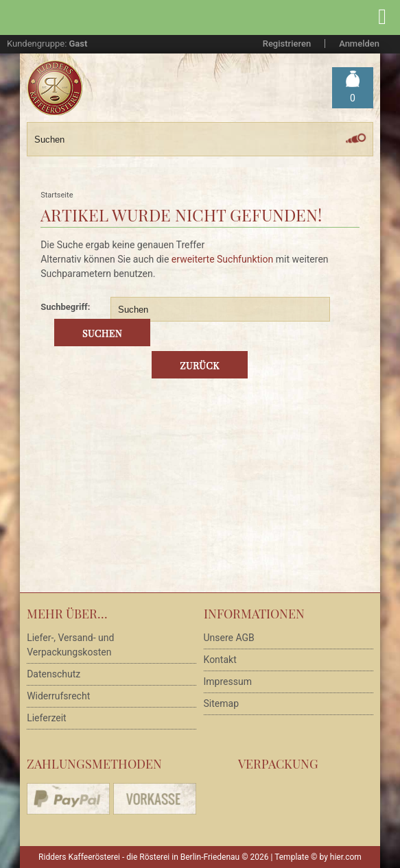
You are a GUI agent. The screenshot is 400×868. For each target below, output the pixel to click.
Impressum (228, 682)
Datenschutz (54, 674)
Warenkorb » (353, 98)
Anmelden (359, 44)
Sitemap (221, 703)
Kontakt (220, 660)
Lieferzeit (46, 718)
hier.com (346, 857)
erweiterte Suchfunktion (222, 259)
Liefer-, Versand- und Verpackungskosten (70, 645)
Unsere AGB (229, 638)
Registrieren (287, 44)
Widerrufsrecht (58, 696)
